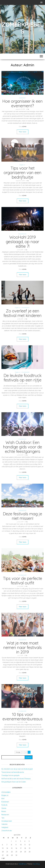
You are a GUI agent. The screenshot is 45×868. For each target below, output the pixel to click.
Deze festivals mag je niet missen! (22, 516)
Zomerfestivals (22, 234)
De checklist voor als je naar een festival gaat (17, 769)
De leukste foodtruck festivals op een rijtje (23, 378)
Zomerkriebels (23, 28)
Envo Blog (36, 864)
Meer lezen (23, 132)
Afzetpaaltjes (6, 792)
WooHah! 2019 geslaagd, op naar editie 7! (22, 242)
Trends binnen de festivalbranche (13, 772)
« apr (3, 858)
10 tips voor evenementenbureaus (23, 717)
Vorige (18, 752)
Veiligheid (5, 827)
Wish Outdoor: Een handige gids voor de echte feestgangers (23, 447)
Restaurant (5, 815)
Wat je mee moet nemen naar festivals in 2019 (22, 647)
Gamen (4, 808)
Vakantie (4, 824)
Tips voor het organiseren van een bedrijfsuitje (22, 173)
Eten (3, 798)
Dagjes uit (22, 165)
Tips (3, 818)
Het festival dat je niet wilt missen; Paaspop (16, 779)
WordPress (22, 864)
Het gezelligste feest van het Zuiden (14, 782)
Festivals (4, 805)
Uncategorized (22, 575)
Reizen (4, 811)
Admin (24, 126)
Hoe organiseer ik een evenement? (22, 103)
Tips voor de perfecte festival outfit (22, 581)
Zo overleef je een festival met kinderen (23, 313)
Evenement (22, 98)
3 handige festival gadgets (10, 775)
